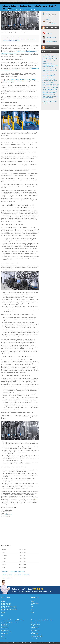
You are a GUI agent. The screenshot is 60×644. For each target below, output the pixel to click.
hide (19, 37)
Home (3, 10)
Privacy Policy (46, 643)
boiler (35, 499)
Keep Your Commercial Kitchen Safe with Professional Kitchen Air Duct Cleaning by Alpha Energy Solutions (51, 86)
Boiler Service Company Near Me (18, 571)
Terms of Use (40, 643)
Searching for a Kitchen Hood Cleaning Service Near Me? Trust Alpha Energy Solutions (50, 70)
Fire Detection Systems (51, 42)
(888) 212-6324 (8, 515)
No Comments (28, 32)
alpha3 (12, 32)
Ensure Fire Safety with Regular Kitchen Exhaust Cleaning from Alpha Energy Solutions (49, 75)
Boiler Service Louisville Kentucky (22, 575)
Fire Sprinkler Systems (51, 37)
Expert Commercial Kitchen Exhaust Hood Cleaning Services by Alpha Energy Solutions (50, 101)
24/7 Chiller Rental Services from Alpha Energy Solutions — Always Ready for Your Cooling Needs (50, 91)
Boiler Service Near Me (7, 578)
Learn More (49, 17)
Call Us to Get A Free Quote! (28, 589)
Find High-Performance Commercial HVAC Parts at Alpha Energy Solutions (50, 60)
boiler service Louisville (7, 575)
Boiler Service (19, 32)
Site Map (51, 643)
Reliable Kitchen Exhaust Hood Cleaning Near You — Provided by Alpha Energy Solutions (50, 96)
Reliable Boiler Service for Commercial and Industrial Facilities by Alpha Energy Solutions (50, 65)
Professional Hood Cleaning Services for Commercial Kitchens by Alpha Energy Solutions (50, 81)
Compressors (49, 33)
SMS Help (55, 643)
